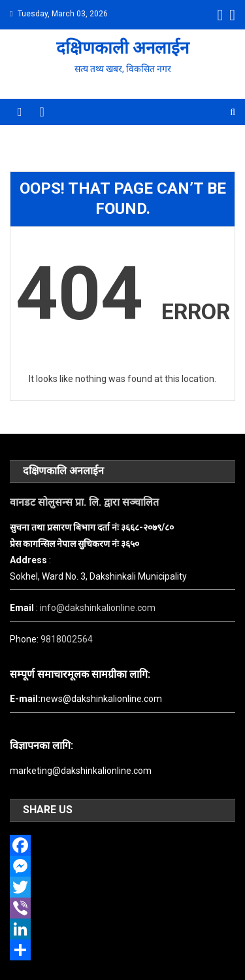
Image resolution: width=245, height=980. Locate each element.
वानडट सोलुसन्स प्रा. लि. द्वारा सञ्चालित (84, 502)
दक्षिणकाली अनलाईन (122, 48)
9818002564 (67, 639)
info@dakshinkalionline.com (98, 608)
